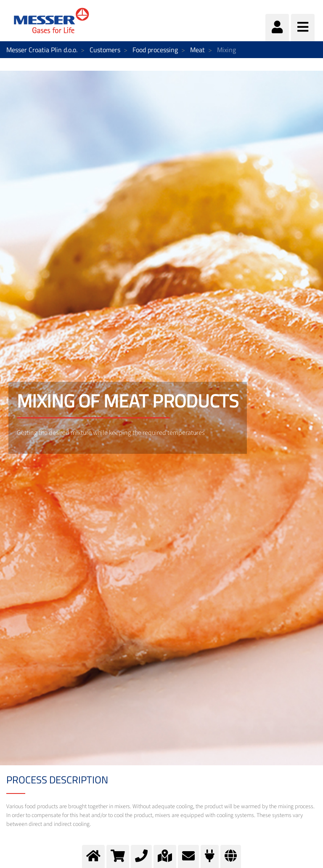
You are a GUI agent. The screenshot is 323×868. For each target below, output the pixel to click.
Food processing (155, 50)
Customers (105, 50)
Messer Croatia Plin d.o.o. (42, 50)
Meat (197, 50)
